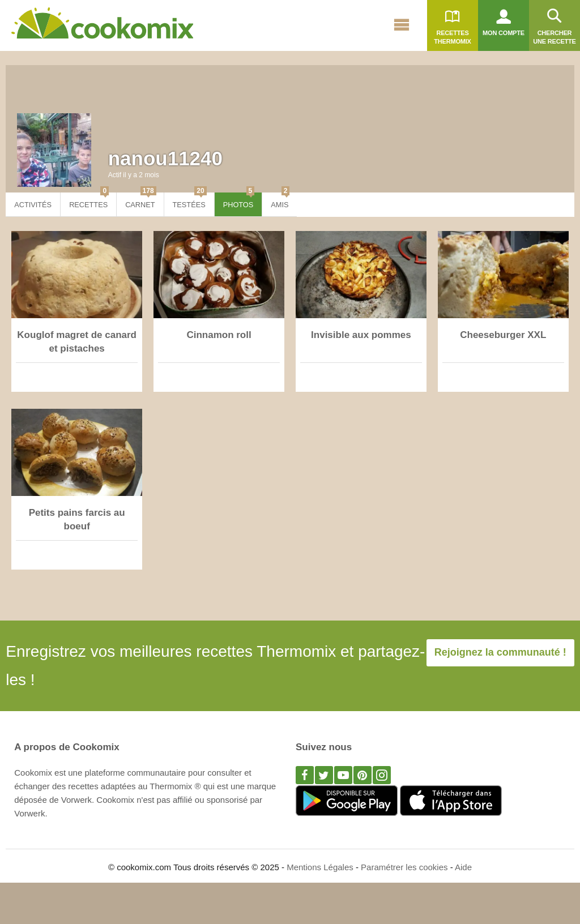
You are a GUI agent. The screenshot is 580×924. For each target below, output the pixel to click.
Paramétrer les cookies (404, 867)
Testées (190, 201)
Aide (463, 867)
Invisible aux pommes (361, 335)
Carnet (140, 201)
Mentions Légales (320, 867)
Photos (239, 201)
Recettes (89, 201)
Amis (280, 201)
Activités (33, 205)
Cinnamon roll (219, 335)
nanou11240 (165, 158)
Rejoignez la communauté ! (500, 652)
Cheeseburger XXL (503, 335)
